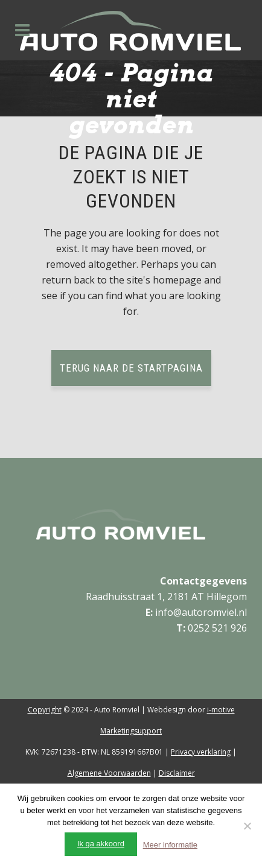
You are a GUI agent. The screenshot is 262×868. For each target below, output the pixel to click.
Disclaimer (177, 773)
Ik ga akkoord (101, 844)
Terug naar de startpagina (131, 368)
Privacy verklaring (201, 752)
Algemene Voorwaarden (109, 773)
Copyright (45, 710)
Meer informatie (170, 845)
